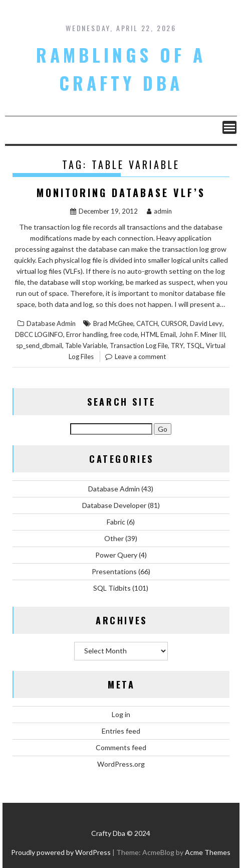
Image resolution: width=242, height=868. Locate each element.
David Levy (206, 323)
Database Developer (114, 505)
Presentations (114, 571)
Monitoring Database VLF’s (121, 193)
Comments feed (121, 747)
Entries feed (121, 731)
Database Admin (51, 323)
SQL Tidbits (112, 588)
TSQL (195, 345)
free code (124, 334)
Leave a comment (140, 357)
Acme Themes (208, 852)
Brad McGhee (113, 323)
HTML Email (158, 334)
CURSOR (174, 323)
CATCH (147, 323)
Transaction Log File (139, 345)
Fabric (116, 522)
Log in (121, 714)
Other (114, 538)
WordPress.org (121, 764)
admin (159, 211)
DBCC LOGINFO (39, 334)
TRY (177, 345)
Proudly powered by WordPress (61, 852)
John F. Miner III (202, 334)
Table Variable (86, 345)
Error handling (87, 334)
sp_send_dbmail (39, 345)
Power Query (116, 555)
